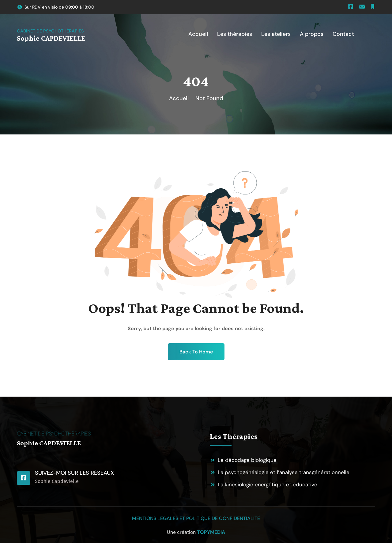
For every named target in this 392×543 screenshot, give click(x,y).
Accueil (179, 98)
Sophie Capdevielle (57, 481)
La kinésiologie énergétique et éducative (268, 485)
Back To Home (196, 352)
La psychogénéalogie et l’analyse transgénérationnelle (284, 472)
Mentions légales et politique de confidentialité (196, 518)
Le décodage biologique (247, 460)
